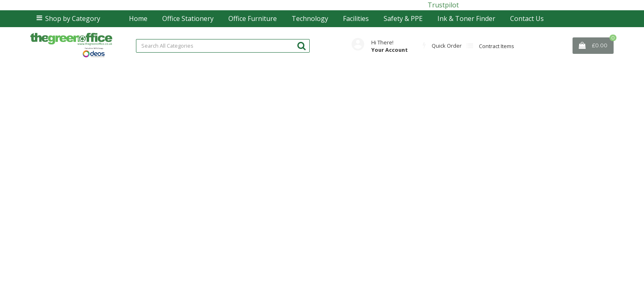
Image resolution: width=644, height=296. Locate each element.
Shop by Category (73, 18)
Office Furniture (253, 18)
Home (138, 18)
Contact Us (527, 18)
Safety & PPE (403, 18)
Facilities (356, 18)
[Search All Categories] (223, 46)
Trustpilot (443, 5)
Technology (310, 18)
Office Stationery (188, 18)
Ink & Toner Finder (466, 18)
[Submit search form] (301, 45)
